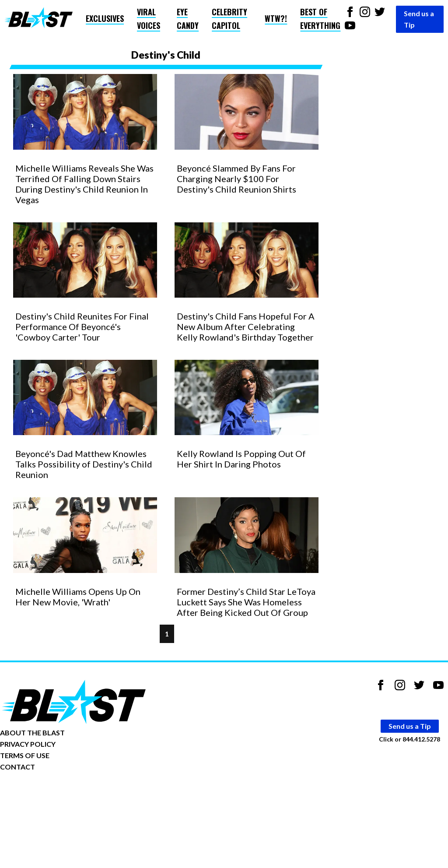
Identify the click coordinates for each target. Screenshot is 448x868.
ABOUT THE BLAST (32, 733)
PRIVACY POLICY (28, 744)
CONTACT (17, 767)
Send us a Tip (419, 19)
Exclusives (105, 18)
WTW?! (276, 18)
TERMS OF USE (25, 755)
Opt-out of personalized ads (42, 794)
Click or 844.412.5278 (409, 739)
